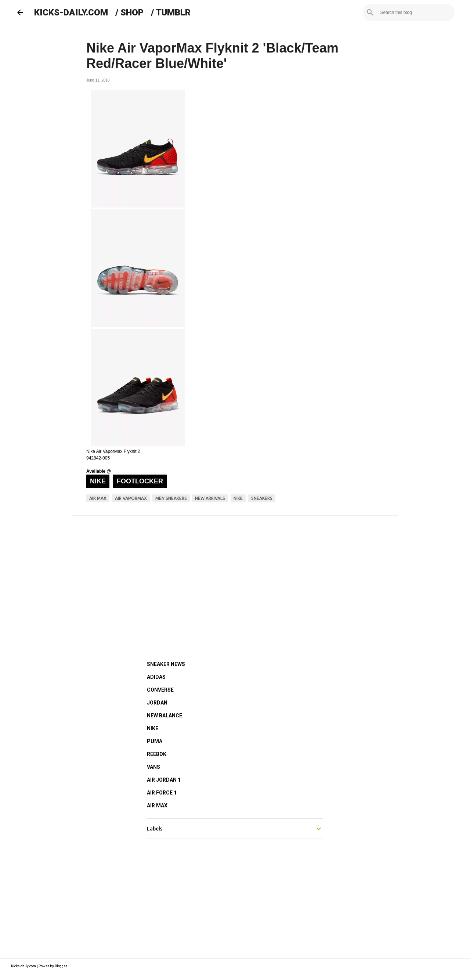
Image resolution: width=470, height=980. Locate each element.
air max (98, 498)
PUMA (155, 741)
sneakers (262, 498)
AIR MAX (157, 806)
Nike (98, 481)
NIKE (153, 728)
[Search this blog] (416, 12)
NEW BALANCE (164, 716)
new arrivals (210, 498)
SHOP (132, 12)
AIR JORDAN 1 (164, 780)
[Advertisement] (235, 578)
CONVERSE (160, 690)
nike (238, 498)
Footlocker (140, 481)
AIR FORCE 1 (162, 793)
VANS (153, 767)
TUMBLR (173, 12)
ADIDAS (156, 677)
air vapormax (131, 498)
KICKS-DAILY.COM (71, 12)
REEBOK (157, 754)
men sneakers (171, 498)
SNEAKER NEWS (166, 664)
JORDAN (157, 703)
